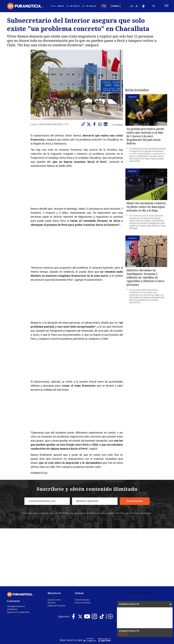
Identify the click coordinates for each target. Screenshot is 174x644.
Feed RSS (52, 545)
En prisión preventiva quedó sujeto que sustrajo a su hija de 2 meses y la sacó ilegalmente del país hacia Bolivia (145, 137)
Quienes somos (54, 542)
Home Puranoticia (82, 542)
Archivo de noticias (83, 545)
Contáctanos (12, 552)
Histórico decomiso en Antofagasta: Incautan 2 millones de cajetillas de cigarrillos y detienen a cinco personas (145, 278)
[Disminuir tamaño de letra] (137, 6)
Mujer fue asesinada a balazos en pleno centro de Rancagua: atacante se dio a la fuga (146, 207)
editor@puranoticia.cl (16, 549)
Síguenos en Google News (18, 555)
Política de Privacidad (56, 548)
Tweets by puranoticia (141, 536)
